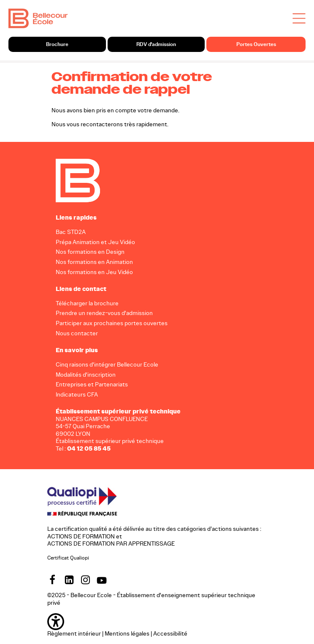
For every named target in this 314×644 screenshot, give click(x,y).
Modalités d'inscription (86, 374)
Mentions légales (127, 634)
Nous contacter (77, 333)
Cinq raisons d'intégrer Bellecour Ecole (107, 364)
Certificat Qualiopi (68, 557)
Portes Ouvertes (256, 44)
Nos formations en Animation (94, 262)
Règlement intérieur (74, 634)
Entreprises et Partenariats (92, 384)
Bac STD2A (71, 232)
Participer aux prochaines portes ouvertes (112, 323)
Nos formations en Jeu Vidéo (94, 272)
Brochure (57, 44)
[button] (157, 622)
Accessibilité (170, 634)
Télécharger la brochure (87, 303)
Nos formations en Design (90, 252)
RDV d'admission (156, 44)
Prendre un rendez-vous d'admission (104, 313)
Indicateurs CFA (77, 395)
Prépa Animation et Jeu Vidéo (95, 242)
